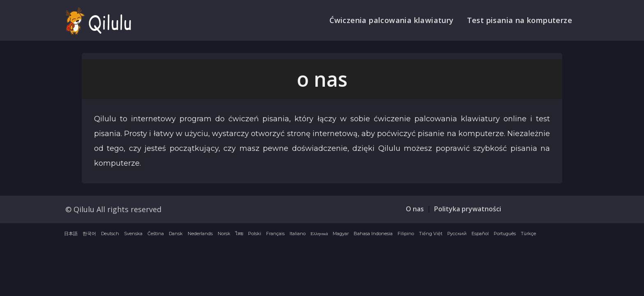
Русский (457, 234)
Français (275, 234)
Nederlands (200, 234)
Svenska (133, 234)
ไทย (239, 234)
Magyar (341, 234)
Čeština (156, 234)
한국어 (89, 234)
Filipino (406, 234)
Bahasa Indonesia (373, 234)
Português (505, 234)
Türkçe (528, 234)
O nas (415, 209)
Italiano (298, 234)
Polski (255, 234)
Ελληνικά (319, 234)
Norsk (224, 234)
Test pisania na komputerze (520, 20)
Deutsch (110, 234)
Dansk (176, 234)
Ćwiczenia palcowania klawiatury (391, 20)
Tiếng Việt (431, 234)
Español (480, 234)
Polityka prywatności (468, 209)
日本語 (71, 234)
